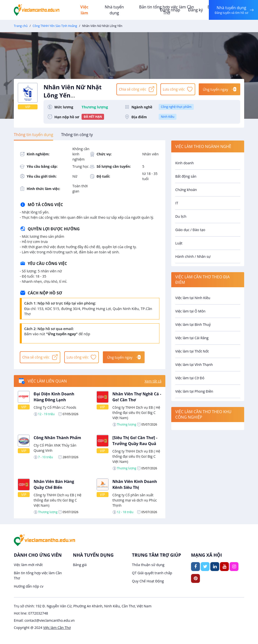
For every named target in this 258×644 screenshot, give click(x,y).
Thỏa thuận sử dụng (148, 565)
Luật (179, 243)
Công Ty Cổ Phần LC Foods (55, 407)
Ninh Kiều (168, 117)
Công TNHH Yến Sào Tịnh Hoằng (55, 26)
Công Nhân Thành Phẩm (57, 438)
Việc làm (84, 10)
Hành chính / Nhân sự (193, 256)
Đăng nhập (170, 10)
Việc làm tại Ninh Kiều (193, 298)
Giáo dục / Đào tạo (190, 230)
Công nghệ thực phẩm (176, 107)
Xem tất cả (153, 381)
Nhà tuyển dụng (114, 10)
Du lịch (181, 216)
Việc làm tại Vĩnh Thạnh (194, 365)
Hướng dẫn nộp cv (29, 586)
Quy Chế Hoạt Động (148, 581)
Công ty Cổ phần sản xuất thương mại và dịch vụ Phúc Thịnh (135, 500)
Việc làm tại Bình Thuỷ (193, 324)
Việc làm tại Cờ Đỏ (190, 378)
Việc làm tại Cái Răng (192, 338)
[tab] (33, 135)
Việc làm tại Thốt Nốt (192, 351)
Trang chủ (21, 26)
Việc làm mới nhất (28, 565)
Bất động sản (186, 176)
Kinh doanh (184, 163)
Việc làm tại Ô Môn (190, 311)
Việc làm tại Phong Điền (194, 391)
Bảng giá (80, 565)
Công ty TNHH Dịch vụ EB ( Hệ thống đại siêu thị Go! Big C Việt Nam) (136, 413)
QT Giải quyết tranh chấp (152, 573)
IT (177, 203)
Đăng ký (195, 10)
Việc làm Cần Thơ (57, 628)
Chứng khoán (186, 190)
